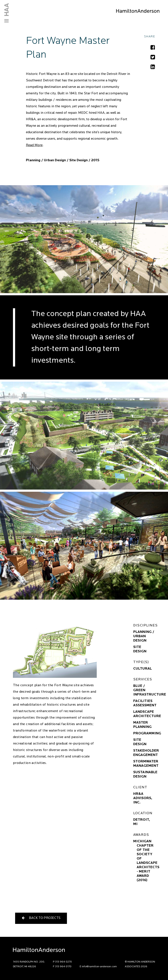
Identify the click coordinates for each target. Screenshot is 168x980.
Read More (34, 145)
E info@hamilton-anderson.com (98, 967)
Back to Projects (41, 918)
